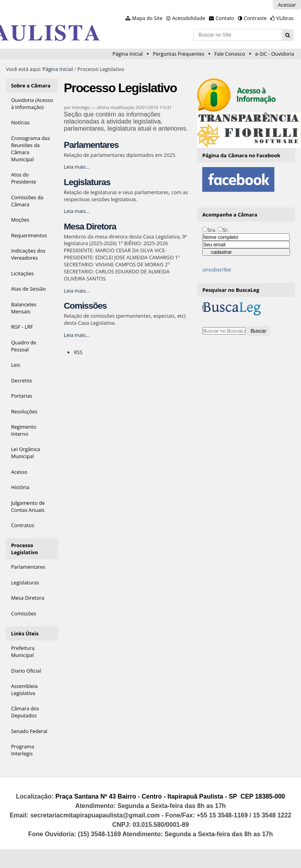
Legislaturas (87, 182)
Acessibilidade (189, 18)
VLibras (285, 18)
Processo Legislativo (24, 549)
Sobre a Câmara (31, 86)
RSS (78, 352)
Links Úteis (25, 633)
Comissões (85, 306)
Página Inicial (128, 54)
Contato (225, 18)
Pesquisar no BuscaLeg (231, 290)
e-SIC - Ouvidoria (275, 54)
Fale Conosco (230, 54)
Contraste (255, 18)
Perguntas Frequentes (179, 54)
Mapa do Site (147, 18)
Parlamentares (91, 145)
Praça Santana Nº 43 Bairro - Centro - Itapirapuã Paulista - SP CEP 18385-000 (170, 796)
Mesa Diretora (90, 227)
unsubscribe (217, 269)
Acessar (287, 5)
